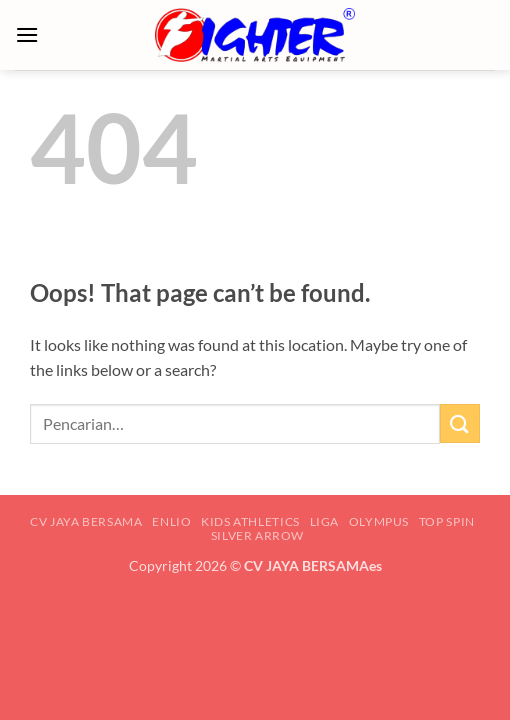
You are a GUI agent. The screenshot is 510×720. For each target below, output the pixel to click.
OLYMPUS (379, 521)
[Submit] (460, 423)
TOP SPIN (447, 521)
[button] (27, 34)
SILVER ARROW (257, 535)
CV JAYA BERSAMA (86, 521)
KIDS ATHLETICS (250, 521)
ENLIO (171, 521)
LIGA (324, 521)
